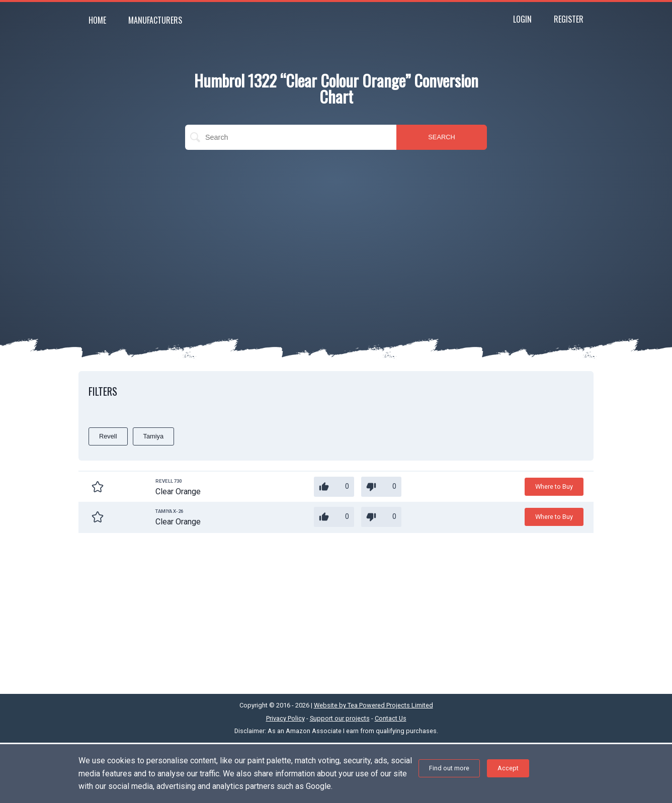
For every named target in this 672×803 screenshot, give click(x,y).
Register (569, 19)
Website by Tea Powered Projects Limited (373, 705)
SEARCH (441, 137)
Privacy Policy (285, 718)
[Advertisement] (336, 230)
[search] (291, 137)
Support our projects (340, 718)
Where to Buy (554, 486)
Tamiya (154, 436)
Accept (508, 768)
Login (522, 19)
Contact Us (391, 718)
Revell (108, 436)
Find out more (449, 768)
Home (97, 20)
